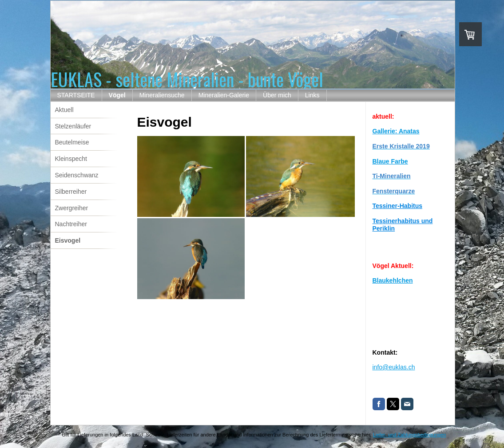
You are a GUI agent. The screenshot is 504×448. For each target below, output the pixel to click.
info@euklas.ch (394, 367)
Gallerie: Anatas (396, 131)
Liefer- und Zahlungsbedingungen (410, 435)
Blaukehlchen (393, 280)
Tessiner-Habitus (398, 206)
